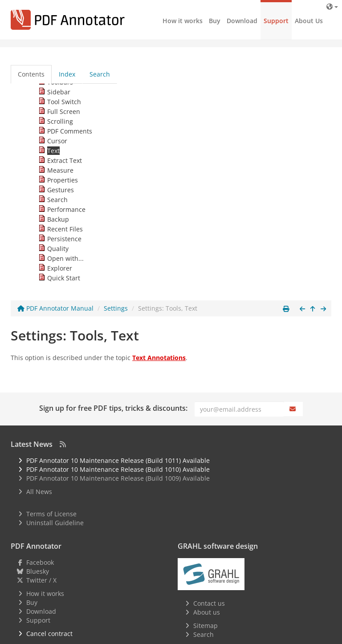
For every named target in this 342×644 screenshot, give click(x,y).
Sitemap (206, 626)
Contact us (209, 603)
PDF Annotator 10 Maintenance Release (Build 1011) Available (118, 460)
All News (39, 492)
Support (276, 21)
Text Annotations (159, 358)
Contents (31, 74)
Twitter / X (41, 580)
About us (207, 612)
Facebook (40, 562)
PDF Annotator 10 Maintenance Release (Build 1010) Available (118, 469)
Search (100, 74)
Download (242, 21)
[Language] (332, 6)
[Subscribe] (293, 409)
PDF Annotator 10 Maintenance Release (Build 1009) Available (118, 478)
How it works (183, 21)
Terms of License (51, 514)
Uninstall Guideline (55, 523)
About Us (309, 21)
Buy (215, 21)
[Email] (239, 409)
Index (67, 74)
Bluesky (38, 571)
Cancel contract (49, 634)
